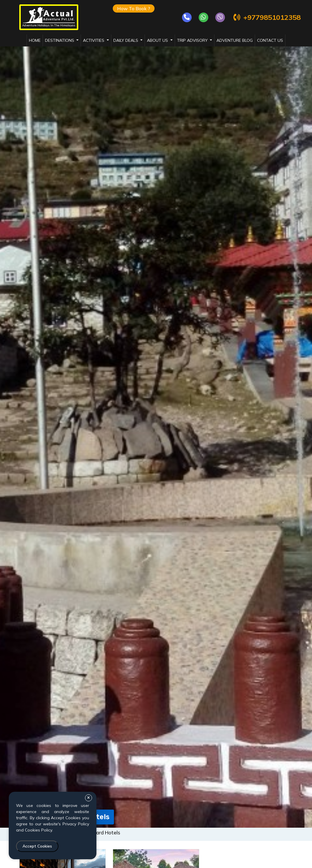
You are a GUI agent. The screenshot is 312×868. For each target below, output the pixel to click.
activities (94, 40)
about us (158, 40)
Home (35, 40)
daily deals (126, 40)
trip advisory (193, 40)
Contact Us (270, 40)
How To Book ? (134, 8)
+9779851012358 (266, 17)
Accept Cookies (37, 846)
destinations (60, 40)
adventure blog (235, 40)
